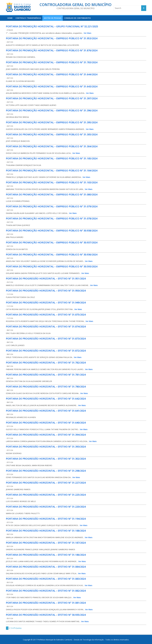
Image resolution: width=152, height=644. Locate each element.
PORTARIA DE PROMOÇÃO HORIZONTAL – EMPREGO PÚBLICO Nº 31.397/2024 (52, 98)
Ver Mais (88, 33)
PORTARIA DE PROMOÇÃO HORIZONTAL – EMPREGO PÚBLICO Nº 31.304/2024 (52, 146)
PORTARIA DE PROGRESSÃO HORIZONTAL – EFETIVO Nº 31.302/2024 (46, 459)
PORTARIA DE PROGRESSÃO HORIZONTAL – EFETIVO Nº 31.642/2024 (46, 399)
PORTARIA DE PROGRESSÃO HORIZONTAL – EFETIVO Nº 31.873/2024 (46, 339)
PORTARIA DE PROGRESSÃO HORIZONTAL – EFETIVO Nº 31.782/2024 (46, 363)
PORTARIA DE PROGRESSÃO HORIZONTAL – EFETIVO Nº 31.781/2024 (46, 375)
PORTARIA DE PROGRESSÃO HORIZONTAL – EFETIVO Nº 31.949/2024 (46, 302)
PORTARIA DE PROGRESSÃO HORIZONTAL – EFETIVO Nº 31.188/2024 (46, 531)
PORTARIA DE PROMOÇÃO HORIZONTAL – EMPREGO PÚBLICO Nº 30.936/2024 (52, 255)
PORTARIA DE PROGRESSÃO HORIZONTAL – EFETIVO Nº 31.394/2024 (46, 435)
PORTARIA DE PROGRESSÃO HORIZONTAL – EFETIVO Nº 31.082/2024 (46, 591)
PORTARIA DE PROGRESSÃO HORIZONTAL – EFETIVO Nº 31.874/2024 (46, 326)
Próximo (18, 628)
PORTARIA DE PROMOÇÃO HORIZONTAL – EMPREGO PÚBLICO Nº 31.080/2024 (52, 194)
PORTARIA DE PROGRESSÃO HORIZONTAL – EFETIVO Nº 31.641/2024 (46, 411)
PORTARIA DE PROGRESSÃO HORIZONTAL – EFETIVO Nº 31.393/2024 (46, 447)
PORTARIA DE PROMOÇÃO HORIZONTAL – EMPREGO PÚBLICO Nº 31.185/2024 (52, 158)
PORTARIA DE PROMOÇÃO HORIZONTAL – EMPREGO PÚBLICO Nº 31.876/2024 (52, 50)
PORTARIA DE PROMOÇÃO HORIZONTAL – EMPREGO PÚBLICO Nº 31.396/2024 (52, 110)
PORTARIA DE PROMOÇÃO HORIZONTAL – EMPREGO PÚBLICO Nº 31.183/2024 (52, 182)
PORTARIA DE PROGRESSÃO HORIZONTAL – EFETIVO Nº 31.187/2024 (46, 543)
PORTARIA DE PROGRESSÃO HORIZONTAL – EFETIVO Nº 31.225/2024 (46, 495)
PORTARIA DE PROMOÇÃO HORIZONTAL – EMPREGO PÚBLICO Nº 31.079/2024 (52, 206)
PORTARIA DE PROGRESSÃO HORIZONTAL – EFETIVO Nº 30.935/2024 (46, 615)
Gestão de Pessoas (53, 18)
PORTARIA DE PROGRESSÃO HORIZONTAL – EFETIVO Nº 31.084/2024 (46, 567)
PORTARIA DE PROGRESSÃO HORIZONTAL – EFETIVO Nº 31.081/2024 (46, 603)
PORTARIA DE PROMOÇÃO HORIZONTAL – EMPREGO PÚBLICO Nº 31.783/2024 (52, 62)
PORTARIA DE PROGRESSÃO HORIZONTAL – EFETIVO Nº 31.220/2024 (46, 507)
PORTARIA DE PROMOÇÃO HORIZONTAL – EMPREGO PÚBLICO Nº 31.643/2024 (52, 86)
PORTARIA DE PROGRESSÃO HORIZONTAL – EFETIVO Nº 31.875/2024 (46, 315)
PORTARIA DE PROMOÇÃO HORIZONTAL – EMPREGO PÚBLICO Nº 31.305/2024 (52, 134)
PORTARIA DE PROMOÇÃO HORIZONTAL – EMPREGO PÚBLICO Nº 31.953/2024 (52, 38)
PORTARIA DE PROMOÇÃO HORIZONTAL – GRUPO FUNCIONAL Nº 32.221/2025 (52, 26)
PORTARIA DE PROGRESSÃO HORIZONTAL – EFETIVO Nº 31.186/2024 (46, 555)
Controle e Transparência (28, 18)
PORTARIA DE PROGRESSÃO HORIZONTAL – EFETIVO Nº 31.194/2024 (46, 519)
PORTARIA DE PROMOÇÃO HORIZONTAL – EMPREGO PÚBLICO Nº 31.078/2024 (52, 218)
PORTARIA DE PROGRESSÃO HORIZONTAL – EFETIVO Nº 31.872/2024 (46, 351)
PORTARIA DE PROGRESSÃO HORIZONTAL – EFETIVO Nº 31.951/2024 (46, 279)
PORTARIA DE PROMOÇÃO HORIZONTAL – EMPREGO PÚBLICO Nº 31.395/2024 (52, 122)
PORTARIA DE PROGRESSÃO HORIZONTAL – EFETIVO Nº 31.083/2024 (46, 579)
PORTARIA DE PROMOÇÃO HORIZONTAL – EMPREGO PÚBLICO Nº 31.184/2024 (52, 170)
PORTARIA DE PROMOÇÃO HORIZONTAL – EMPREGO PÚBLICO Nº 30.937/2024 (52, 242)
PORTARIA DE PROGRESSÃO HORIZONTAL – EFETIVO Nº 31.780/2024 (46, 387)
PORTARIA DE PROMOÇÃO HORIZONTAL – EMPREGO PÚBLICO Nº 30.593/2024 (52, 266)
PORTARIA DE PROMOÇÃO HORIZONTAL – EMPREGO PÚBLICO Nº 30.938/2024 (52, 231)
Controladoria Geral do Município (76, 5)
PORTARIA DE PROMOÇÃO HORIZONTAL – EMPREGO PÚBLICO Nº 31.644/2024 (52, 74)
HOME (10, 18)
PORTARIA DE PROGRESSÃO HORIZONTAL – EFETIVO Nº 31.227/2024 (46, 483)
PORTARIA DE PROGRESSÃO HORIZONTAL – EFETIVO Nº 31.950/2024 (46, 291)
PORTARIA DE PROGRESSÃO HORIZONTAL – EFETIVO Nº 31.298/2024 (46, 471)
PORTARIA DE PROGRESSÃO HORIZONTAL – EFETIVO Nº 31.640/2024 (46, 423)
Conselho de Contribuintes (77, 18)
